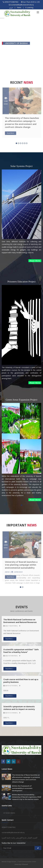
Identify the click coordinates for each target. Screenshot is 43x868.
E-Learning (29, 7)
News (19, 7)
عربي (11, 7)
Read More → (10, 639)
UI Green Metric (9, 813)
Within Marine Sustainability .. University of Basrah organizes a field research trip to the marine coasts (27, 797)
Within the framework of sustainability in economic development (22, 788)
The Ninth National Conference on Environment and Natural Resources (20, 621)
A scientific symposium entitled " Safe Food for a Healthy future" (21, 651)
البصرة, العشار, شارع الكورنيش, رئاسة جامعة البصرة (19, 838)
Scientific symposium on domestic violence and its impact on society (19, 708)
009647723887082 (11, 2)
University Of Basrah (21, 864)
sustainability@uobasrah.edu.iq (22, 5)
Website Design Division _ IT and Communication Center (19, 862)
